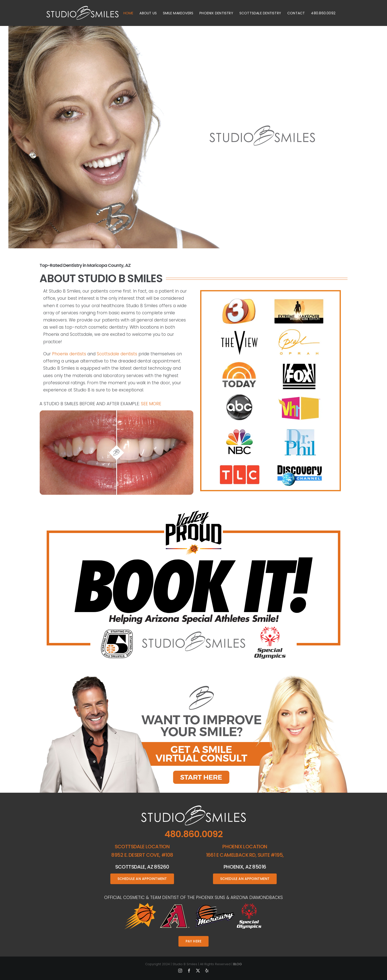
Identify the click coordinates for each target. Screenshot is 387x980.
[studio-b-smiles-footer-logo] (194, 807)
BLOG (238, 964)
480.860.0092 (193, 834)
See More (151, 404)
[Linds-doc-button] (193, 677)
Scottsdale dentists (117, 354)
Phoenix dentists (69, 354)
